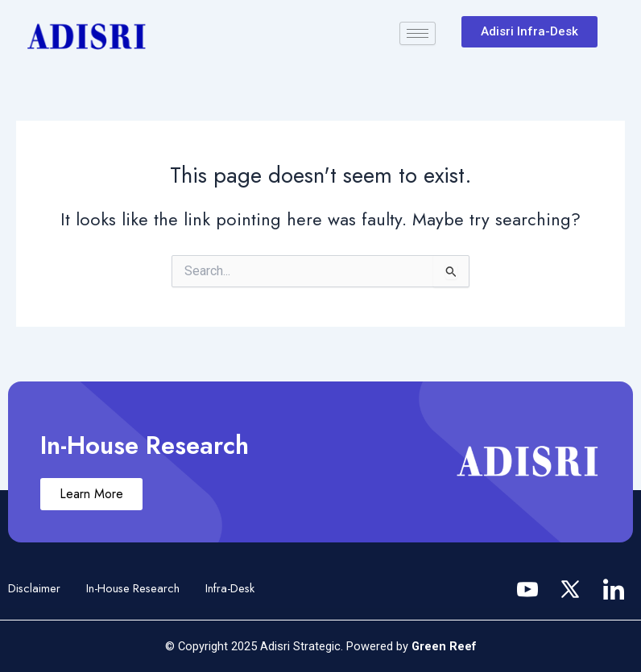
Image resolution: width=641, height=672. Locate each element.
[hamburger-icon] (418, 33)
